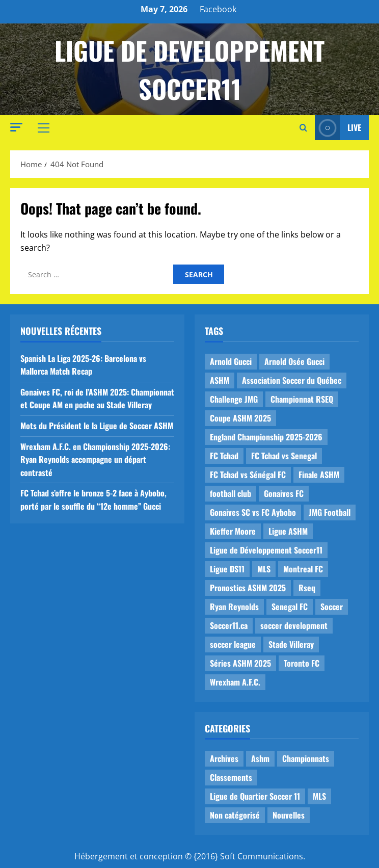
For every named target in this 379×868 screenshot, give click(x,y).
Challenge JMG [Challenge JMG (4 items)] (234, 399)
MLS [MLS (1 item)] (264, 569)
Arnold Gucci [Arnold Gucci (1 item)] (231, 361)
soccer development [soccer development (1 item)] (294, 625)
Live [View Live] (338, 128)
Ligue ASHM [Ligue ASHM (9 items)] (288, 531)
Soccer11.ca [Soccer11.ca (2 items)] (229, 625)
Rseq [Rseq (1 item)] (307, 588)
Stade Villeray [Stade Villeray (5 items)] (291, 644)
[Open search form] (303, 128)
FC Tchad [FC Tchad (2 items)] (224, 456)
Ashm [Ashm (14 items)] (260, 758)
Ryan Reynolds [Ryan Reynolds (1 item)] (234, 607)
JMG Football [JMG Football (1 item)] (330, 512)
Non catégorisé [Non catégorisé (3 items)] (235, 815)
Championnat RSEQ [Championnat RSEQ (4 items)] (302, 399)
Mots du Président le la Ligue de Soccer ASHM (97, 426)
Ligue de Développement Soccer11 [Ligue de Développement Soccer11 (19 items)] (266, 550)
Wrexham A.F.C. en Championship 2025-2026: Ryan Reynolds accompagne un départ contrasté (95, 459)
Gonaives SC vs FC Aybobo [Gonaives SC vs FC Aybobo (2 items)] (253, 512)
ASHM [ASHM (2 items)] (220, 380)
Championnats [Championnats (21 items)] (306, 758)
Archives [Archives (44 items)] (224, 758)
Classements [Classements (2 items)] (231, 777)
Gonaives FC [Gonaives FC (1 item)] (284, 493)
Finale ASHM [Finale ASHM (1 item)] (319, 475)
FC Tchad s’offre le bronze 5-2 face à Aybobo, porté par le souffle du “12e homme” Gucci (93, 499)
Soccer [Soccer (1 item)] (332, 607)
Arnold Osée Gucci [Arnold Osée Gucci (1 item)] (294, 361)
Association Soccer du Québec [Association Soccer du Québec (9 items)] (292, 380)
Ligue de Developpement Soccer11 (189, 69)
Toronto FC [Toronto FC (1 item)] (302, 663)
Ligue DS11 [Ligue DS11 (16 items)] (227, 569)
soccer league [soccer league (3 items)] (233, 644)
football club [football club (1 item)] (231, 493)
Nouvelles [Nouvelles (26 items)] (289, 815)
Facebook (218, 9)
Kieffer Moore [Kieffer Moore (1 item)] (233, 531)
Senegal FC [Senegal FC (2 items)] (290, 607)
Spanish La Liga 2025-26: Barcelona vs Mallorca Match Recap (83, 365)
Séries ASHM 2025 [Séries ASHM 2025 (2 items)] (240, 663)
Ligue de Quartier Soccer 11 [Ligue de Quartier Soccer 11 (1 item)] (255, 796)
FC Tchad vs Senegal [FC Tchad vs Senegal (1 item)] (284, 456)
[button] (16, 127)
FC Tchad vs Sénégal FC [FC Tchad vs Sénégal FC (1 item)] (248, 475)
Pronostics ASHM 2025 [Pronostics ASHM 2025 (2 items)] (248, 588)
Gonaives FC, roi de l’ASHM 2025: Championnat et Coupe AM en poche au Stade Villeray (97, 399)
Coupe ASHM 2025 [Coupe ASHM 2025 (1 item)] (240, 418)
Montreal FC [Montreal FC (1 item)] (303, 569)
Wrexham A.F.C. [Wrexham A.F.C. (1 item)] (235, 682)
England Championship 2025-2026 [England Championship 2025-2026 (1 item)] (266, 437)
